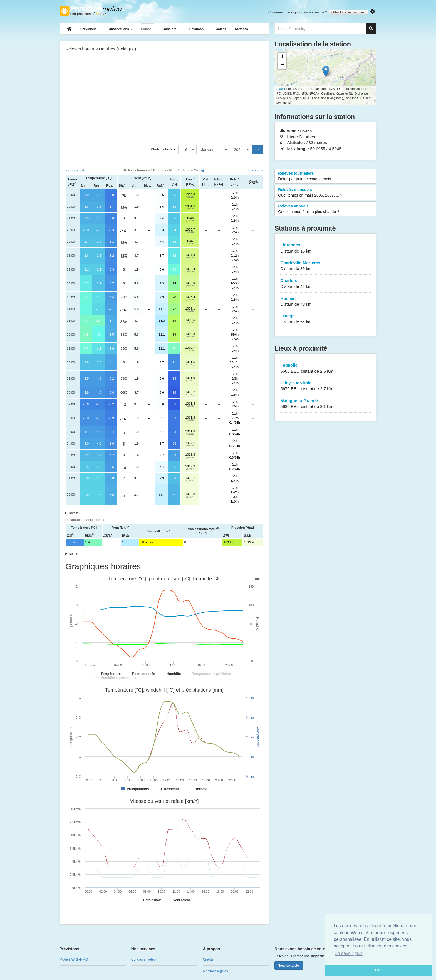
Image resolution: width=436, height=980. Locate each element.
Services (241, 29)
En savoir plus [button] (349, 953)
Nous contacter (289, 966)
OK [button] (378, 970)
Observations (121, 29)
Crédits (208, 959)
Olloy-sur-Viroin (325, 386)
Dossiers (171, 29)
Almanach (198, 29)
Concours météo (143, 959)
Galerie (221, 29)
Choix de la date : (164, 149)
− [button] (282, 65)
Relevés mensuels (325, 193)
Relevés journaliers (325, 176)
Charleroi (325, 284)
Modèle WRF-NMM (74, 959)
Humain (325, 302)
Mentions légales (215, 971)
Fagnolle (325, 368)
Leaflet (280, 89)
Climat (148, 29)
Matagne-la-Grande (325, 404)
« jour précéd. (75, 170)
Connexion (276, 12)
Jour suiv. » (255, 170)
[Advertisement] (164, 100)
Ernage (325, 319)
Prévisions (90, 29)
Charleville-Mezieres (325, 266)
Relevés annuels (325, 209)
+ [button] (282, 57)
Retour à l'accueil (92, 11)
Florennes (325, 248)
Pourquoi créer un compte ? (307, 12)
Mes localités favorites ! (349, 12)
